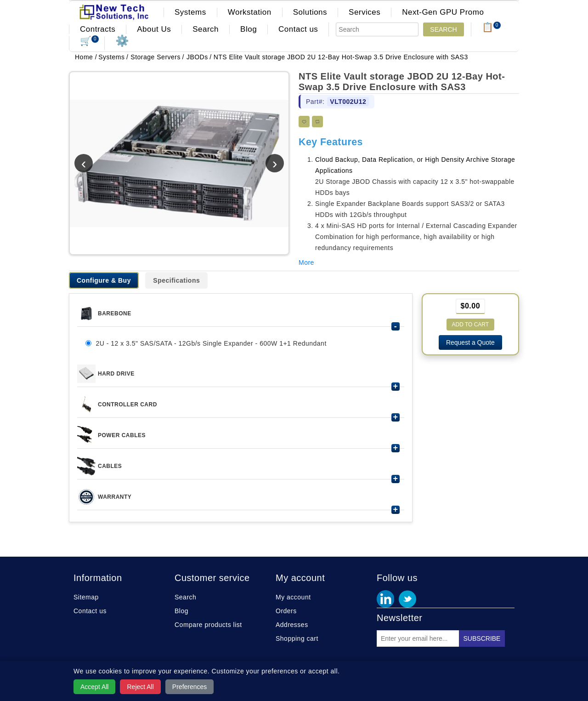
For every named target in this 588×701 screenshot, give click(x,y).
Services (365, 12)
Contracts (98, 29)
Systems (190, 12)
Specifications (176, 280)
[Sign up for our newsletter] (418, 638)
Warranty (115, 497)
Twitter (407, 599)
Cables (110, 466)
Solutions (310, 12)
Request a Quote (470, 342)
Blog (249, 29)
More (306, 262)
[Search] (377, 29)
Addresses (292, 625)
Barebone (115, 313)
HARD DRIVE (116, 374)
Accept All (94, 687)
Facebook (385, 599)
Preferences (189, 687)
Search (206, 29)
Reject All (140, 687)
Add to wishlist (304, 122)
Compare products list (208, 625)
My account (293, 597)
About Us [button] (154, 29)
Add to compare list (317, 122)
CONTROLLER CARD (127, 405)
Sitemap (86, 597)
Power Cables (122, 435)
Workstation (250, 12)
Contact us (298, 29)
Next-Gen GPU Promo (443, 12)
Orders (286, 611)
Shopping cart (297, 638)
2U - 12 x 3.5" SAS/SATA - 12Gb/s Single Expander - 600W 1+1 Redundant (211, 343)
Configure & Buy (104, 280)
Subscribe (482, 638)
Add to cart (470, 325)
